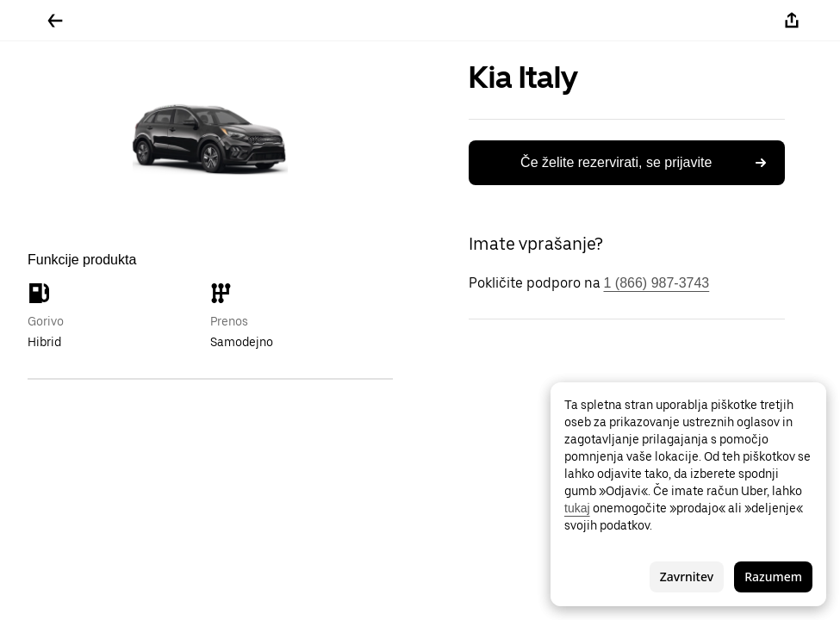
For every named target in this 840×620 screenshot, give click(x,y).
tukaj (577, 508)
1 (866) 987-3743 (657, 283)
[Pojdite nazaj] (55, 21)
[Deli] (792, 21)
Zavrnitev (687, 577)
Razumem (773, 577)
